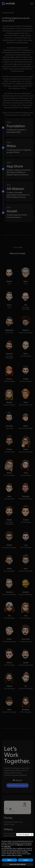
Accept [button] (25, 860)
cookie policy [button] (7, 847)
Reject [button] (9, 860)
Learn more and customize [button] (17, 864)
